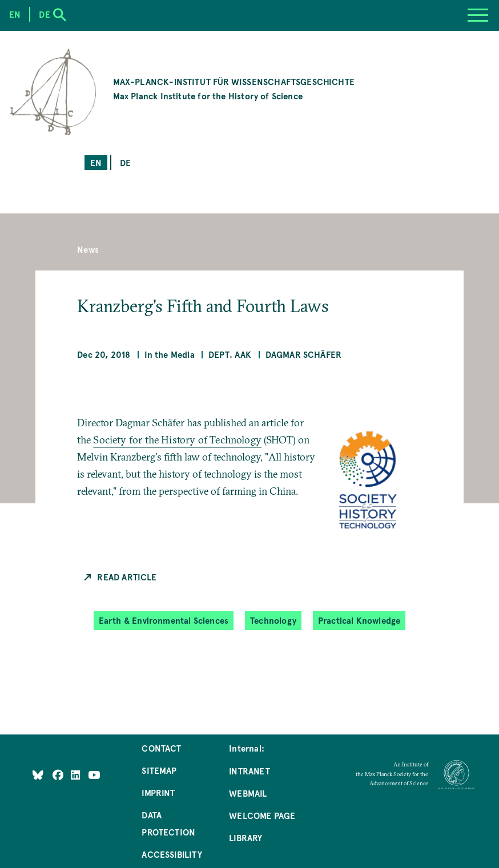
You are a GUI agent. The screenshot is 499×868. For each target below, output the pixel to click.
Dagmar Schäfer (304, 354)
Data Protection (168, 823)
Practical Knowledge (359, 620)
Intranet (249, 771)
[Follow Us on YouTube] (94, 774)
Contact (161, 748)
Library (246, 837)
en (96, 162)
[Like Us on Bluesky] (38, 774)
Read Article (127, 577)
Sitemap (159, 770)
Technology (273, 620)
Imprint (158, 792)
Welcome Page (262, 815)
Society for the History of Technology (177, 440)
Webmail (248, 793)
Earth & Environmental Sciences (164, 620)
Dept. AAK (230, 354)
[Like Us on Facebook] (59, 774)
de (125, 162)
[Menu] (478, 15)
